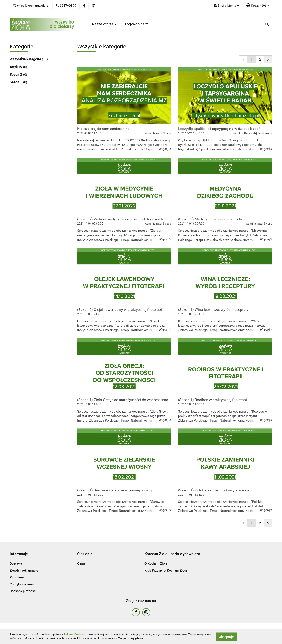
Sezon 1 (16, 82)
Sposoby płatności (23, 591)
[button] (257, 6)
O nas (81, 563)
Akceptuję (226, 637)
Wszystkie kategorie (26, 59)
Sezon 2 (16, 75)
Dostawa (16, 563)
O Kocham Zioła (156, 563)
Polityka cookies (22, 584)
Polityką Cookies (74, 635)
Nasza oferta (104, 24)
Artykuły (16, 67)
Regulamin (18, 577)
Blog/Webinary (136, 24)
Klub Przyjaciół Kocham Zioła (166, 570)
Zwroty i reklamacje (24, 570)
